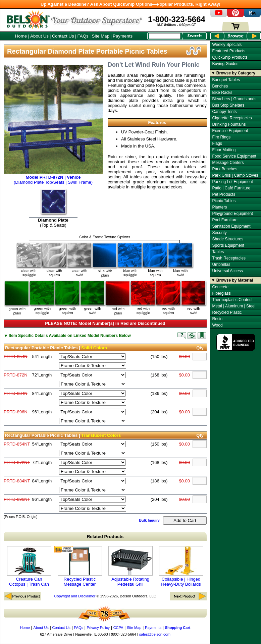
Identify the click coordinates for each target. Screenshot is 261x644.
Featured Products (229, 51)
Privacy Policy (98, 628)
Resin (217, 319)
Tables (218, 252)
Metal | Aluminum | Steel (234, 306)
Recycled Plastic (227, 312)
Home (21, 36)
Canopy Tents (224, 112)
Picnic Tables (224, 201)
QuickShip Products (230, 57)
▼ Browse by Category (233, 73)
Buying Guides (225, 64)
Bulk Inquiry (149, 520)
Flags (217, 143)
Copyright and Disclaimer (75, 596)
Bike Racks (222, 93)
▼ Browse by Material (232, 280)
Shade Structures (228, 239)
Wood (217, 325)
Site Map (101, 36)
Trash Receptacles (229, 258)
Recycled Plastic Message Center (80, 566)
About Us (39, 36)
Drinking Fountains (229, 124)
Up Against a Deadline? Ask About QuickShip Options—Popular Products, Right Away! (130, 4)
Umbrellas (221, 265)
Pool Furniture (225, 220)
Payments (123, 36)
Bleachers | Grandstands (234, 99)
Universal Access (227, 271)
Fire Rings (221, 137)
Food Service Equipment (234, 156)
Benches (220, 86)
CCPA (118, 628)
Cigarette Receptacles (232, 118)
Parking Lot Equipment (232, 182)
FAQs (83, 36)
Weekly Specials (227, 45)
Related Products (105, 537)
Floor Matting (224, 150)
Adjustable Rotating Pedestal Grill (130, 566)
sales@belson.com (155, 634)
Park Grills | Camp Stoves (235, 175)
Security (219, 233)
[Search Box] (165, 36)
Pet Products (224, 194)
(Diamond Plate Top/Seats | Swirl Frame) (53, 177)
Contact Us (63, 36)
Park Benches (225, 169)
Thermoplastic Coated (232, 300)
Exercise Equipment (230, 131)
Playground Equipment (232, 214)
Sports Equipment (228, 245)
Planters (219, 207)
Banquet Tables (226, 80)
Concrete (220, 287)
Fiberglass (221, 293)
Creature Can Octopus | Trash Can (29, 566)
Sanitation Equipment (231, 226)
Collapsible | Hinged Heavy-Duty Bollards (181, 566)
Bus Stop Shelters (228, 105)
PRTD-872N (16, 375)
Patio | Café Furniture (231, 188)
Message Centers (228, 163)
